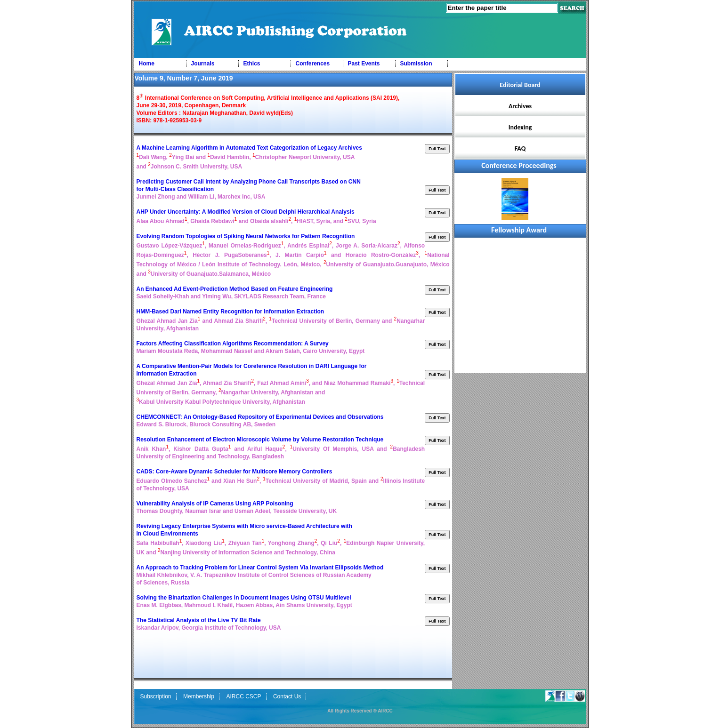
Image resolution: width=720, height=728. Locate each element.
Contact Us (287, 696)
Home (147, 64)
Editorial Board (520, 85)
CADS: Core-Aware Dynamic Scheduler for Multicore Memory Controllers (235, 472)
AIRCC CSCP (243, 696)
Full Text (437, 149)
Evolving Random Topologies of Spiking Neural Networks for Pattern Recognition (247, 236)
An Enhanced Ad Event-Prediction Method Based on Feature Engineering (235, 289)
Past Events (364, 64)
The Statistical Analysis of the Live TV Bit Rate (200, 620)
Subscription (156, 696)
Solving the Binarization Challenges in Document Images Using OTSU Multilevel (245, 598)
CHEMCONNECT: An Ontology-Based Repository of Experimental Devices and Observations (261, 417)
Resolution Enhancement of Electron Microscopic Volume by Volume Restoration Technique (261, 440)
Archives (520, 106)
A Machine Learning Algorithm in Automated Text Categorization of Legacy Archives (250, 148)
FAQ (520, 148)
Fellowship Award (519, 230)
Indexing (520, 127)
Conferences (313, 64)
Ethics (252, 64)
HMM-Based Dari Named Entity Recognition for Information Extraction (231, 312)
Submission (416, 64)
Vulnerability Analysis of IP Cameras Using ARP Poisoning (216, 504)
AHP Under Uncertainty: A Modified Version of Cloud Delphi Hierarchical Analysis (247, 212)
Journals (203, 64)
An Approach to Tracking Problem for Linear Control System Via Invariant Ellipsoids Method (261, 568)
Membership (199, 696)
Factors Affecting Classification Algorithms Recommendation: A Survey (234, 344)
